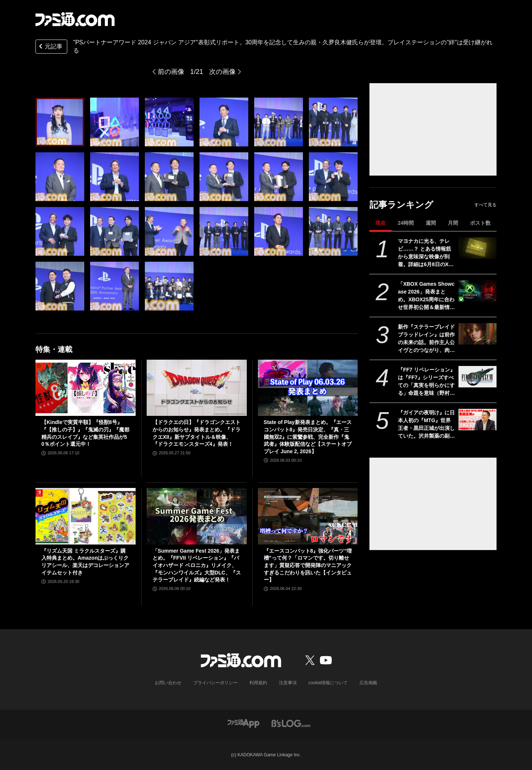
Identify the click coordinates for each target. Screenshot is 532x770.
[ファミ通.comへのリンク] (75, 19)
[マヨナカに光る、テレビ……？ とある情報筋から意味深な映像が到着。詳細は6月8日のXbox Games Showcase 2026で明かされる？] (478, 248)
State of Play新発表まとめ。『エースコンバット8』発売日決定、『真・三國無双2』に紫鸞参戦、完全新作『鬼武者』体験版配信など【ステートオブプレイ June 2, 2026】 (308, 437)
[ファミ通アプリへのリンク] (243, 723)
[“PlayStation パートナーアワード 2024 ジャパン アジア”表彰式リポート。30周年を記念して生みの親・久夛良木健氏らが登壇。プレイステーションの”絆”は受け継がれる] (60, 122)
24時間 (406, 223)
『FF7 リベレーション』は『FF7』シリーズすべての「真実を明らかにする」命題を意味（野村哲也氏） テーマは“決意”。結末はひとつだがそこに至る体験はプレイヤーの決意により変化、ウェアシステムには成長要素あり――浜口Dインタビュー (427, 382)
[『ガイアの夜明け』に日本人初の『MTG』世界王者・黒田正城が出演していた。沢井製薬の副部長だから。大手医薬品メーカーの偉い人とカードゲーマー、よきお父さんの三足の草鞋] (478, 420)
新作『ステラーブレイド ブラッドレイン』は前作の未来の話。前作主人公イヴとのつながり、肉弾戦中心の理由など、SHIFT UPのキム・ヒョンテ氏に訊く (426, 339)
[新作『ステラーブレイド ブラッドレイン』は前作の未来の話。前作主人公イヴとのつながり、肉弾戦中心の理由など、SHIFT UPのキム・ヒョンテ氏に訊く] (478, 334)
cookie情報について (328, 683)
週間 (431, 223)
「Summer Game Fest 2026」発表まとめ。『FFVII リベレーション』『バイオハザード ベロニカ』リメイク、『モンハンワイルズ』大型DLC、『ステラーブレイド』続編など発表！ (197, 565)
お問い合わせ (168, 683)
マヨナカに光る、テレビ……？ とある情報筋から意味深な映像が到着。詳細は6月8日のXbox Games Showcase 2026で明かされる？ (426, 253)
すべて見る (485, 205)
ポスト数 (480, 223)
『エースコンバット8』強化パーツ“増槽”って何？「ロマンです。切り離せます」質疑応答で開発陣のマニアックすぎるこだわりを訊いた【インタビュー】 (308, 565)
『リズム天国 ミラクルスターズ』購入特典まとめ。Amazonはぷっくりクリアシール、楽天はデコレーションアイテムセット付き (85, 562)
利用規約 (258, 683)
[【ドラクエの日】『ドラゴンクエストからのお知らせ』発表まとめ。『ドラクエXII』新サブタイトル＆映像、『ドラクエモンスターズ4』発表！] (197, 388)
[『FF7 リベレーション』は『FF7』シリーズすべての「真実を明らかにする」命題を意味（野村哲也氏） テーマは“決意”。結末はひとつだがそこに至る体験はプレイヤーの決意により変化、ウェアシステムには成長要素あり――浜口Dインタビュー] (478, 377)
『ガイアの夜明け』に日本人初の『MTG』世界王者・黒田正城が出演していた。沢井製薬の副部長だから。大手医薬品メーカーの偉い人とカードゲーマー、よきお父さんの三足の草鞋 (426, 425)
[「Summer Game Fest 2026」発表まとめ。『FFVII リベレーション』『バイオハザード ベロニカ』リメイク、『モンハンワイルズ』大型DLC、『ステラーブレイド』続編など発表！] (197, 516)
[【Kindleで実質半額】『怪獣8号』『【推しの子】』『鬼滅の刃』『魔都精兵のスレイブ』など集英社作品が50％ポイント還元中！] (86, 388)
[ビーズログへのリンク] (291, 723)
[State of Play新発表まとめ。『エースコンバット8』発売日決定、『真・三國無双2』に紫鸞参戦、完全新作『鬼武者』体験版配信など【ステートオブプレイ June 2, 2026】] (308, 388)
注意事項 (288, 683)
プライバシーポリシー (215, 683)
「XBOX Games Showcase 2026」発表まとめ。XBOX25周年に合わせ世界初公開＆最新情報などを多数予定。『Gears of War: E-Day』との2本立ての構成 (426, 296)
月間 (453, 223)
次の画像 (222, 72)
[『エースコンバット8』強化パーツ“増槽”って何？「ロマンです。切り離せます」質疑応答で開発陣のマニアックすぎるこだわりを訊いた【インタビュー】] (308, 516)
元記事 (50, 47)
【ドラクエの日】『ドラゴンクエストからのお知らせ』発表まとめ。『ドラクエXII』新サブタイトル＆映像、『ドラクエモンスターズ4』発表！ (197, 433)
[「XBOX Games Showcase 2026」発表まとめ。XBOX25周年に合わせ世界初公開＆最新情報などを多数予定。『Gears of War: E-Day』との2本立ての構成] (478, 291)
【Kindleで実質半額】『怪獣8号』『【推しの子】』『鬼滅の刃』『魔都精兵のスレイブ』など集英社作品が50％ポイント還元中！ (85, 433)
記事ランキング (401, 205)
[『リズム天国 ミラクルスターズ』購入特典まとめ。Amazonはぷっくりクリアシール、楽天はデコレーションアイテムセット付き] (86, 516)
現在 (381, 223)
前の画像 (171, 72)
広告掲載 (368, 683)
